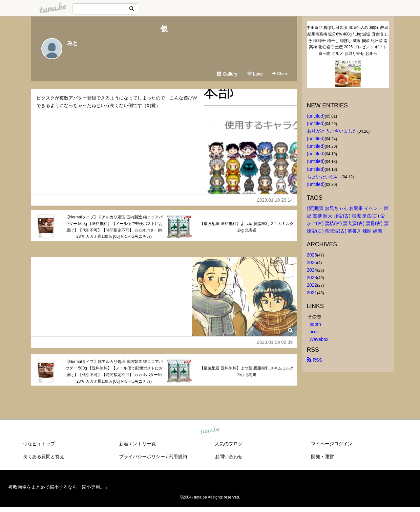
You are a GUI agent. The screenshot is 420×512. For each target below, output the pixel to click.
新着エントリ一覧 (137, 444)
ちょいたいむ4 (324, 177)
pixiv (314, 332)
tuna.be (210, 431)
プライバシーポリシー (142, 456)
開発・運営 (323, 456)
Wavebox (319, 339)
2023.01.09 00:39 (275, 342)
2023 (312, 278)
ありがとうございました (332, 131)
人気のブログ (229, 444)
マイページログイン (332, 444)
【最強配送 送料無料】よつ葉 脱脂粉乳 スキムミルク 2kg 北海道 (247, 227)
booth (315, 324)
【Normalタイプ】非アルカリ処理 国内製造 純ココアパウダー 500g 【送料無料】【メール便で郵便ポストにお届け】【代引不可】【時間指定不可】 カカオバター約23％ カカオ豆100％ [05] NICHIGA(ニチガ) (114, 227)
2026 (312, 255)
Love (255, 74)
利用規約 (178, 456)
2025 (312, 262)
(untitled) (316, 116)
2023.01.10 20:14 (275, 200)
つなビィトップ (39, 444)
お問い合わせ (229, 456)
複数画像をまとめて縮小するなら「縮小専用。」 (59, 487)
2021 (312, 293)
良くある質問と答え (44, 456)
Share (280, 74)
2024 (312, 270)
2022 (312, 285)
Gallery (227, 74)
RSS (315, 360)
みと (73, 43)
